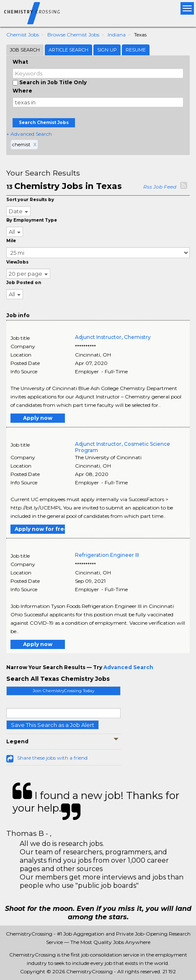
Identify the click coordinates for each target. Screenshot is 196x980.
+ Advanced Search (29, 134)
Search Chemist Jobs (44, 123)
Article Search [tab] (68, 50)
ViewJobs (17, 262)
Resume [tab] (136, 50)
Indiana (117, 35)
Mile (11, 241)
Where (22, 91)
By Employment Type (32, 220)
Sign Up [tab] (107, 50)
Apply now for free (40, 529)
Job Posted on (24, 283)
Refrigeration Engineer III (107, 555)
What (20, 62)
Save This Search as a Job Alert (53, 725)
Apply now (38, 418)
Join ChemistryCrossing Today (63, 691)
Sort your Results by (30, 200)
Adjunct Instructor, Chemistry (113, 337)
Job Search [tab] (25, 50)
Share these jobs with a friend (52, 758)
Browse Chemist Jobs (73, 35)
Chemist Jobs (23, 35)
